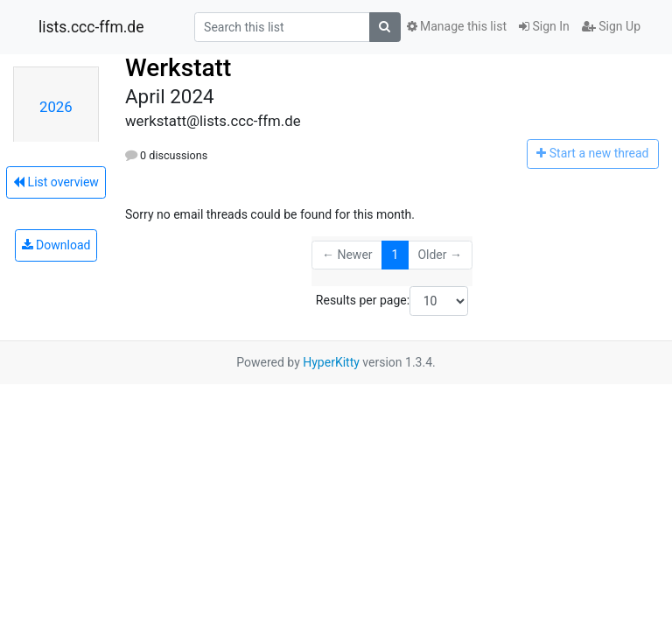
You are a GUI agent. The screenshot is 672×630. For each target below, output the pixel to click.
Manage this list (457, 26)
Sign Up (611, 26)
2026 (56, 107)
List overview (56, 182)
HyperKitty (331, 362)
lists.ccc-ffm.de (91, 27)
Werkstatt (178, 68)
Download (56, 245)
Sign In (544, 26)
